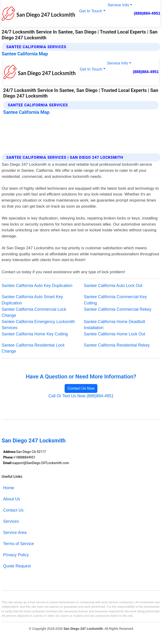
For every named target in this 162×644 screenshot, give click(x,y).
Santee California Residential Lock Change (33, 348)
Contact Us (13, 510)
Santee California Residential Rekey (117, 345)
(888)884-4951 (147, 13)
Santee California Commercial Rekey (118, 309)
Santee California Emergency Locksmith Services (38, 325)
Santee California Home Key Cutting (35, 334)
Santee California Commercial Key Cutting (115, 300)
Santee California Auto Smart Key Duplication (32, 300)
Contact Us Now (81, 388)
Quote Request (17, 566)
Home (9, 488)
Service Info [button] (118, 5)
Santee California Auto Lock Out (113, 286)
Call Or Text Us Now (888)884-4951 (81, 396)
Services (11, 521)
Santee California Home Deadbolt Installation (115, 325)
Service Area (15, 533)
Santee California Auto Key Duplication (37, 286)
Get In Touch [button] (91, 11)
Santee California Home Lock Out (115, 334)
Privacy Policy (16, 555)
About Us (12, 499)
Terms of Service (19, 544)
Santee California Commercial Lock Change (34, 312)
